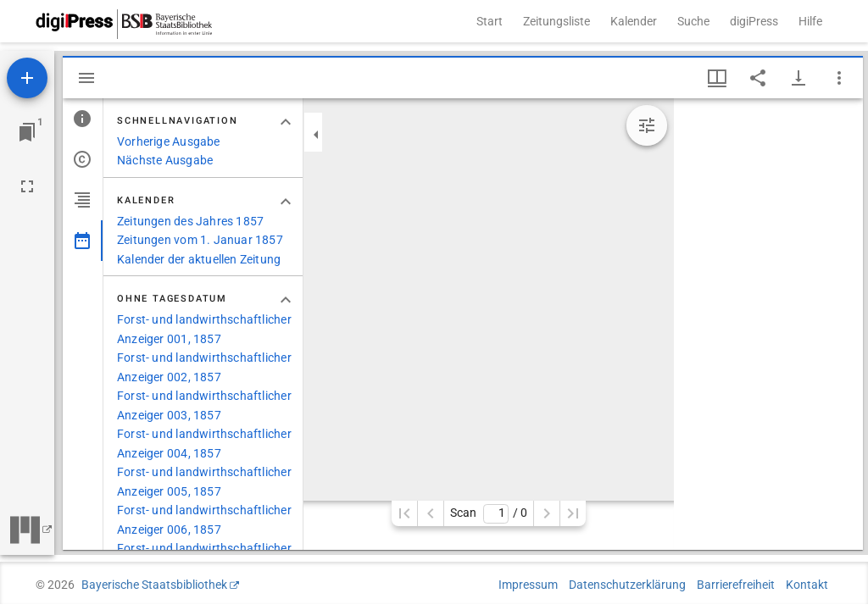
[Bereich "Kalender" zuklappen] (286, 202)
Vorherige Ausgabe (169, 141)
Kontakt (807, 585)
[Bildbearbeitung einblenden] (647, 125)
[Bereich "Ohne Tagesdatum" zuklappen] (286, 300)
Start (490, 21)
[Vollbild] (27, 186)
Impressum (528, 585)
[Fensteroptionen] (839, 78)
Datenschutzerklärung (627, 585)
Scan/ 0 (489, 514)
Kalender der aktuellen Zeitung (199, 259)
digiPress (754, 21)
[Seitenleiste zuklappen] (316, 135)
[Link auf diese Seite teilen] (758, 78)
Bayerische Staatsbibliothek (154, 585)
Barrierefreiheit (736, 585)
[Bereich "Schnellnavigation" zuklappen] (286, 122)
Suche (693, 21)
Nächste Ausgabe (165, 160)
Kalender (634, 21)
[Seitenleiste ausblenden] (86, 78)
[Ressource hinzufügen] (27, 78)
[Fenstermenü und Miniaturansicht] (717, 78)
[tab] (83, 119)
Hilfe (810, 21)
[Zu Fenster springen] (27, 132)
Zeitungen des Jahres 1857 (190, 221)
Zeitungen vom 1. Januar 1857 (200, 240)
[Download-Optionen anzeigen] (798, 78)
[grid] (768, 324)
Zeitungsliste (556, 21)
